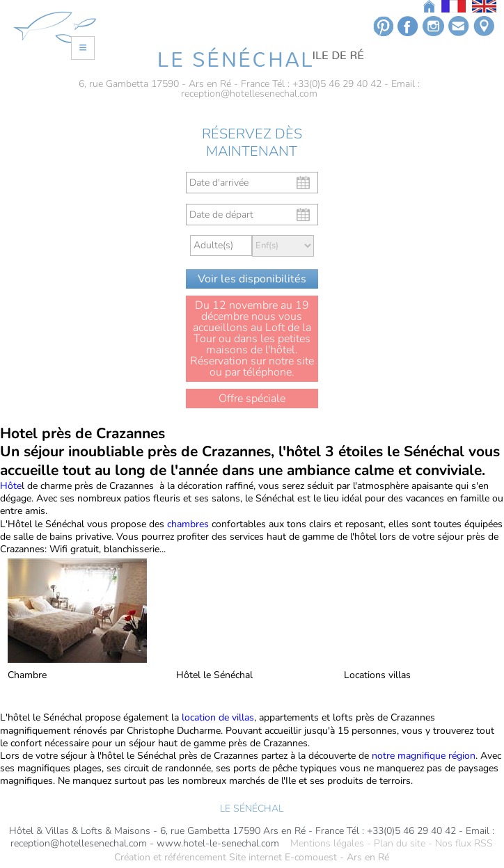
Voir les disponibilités (252, 279)
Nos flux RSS (464, 844)
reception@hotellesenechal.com (249, 94)
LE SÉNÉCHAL (252, 809)
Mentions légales (327, 844)
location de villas (216, 717)
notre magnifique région (424, 756)
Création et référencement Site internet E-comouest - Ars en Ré (252, 858)
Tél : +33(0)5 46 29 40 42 (327, 84)
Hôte (11, 486)
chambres (188, 524)
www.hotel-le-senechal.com (218, 844)
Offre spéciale (252, 399)
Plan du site (400, 844)
